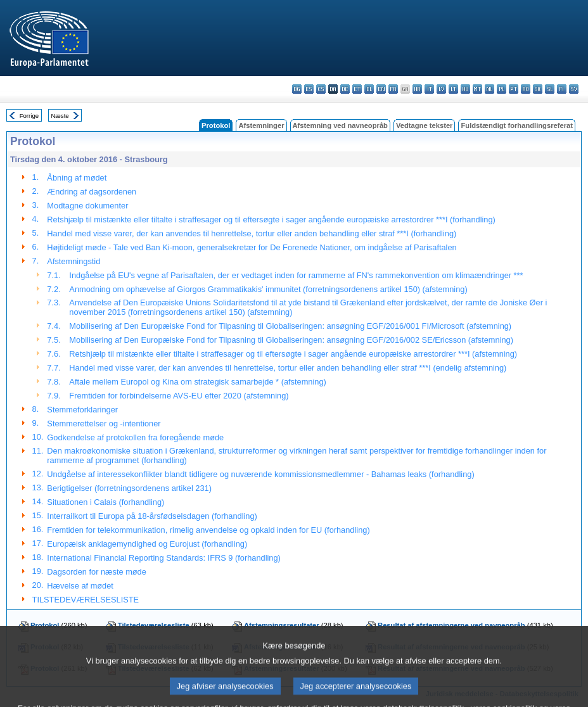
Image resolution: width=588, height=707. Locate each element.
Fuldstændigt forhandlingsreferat (517, 125)
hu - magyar (465, 89)
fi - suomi (562, 89)
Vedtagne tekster (425, 125)
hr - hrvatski (417, 89)
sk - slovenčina (538, 89)
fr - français (393, 89)
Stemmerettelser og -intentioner (104, 424)
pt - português (514, 89)
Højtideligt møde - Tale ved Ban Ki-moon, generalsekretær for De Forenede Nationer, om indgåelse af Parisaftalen (252, 247)
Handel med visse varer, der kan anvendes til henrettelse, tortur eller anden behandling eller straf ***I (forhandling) (252, 233)
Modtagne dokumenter (87, 206)
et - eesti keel (357, 89)
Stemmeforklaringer (82, 410)
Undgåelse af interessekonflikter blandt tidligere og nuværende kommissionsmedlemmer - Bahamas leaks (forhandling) (260, 474)
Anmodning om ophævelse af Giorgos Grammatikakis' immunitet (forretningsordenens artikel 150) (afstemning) (268, 289)
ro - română (526, 89)
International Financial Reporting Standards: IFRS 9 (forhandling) (163, 558)
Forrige (29, 116)
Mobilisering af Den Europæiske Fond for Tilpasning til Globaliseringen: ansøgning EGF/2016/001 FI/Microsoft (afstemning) (290, 326)
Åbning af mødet (77, 178)
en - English (381, 89)
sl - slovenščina (550, 89)
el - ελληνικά (369, 89)
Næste (60, 116)
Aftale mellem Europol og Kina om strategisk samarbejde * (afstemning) (197, 382)
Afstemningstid (73, 261)
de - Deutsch (345, 89)
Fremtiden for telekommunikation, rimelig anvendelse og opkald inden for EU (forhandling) (208, 530)
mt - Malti (477, 89)
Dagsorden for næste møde (96, 572)
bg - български (297, 89)
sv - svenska (574, 89)
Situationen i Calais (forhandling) (105, 502)
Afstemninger (261, 125)
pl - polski (502, 89)
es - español (309, 89)
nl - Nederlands (489, 89)
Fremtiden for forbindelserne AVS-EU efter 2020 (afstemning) (179, 396)
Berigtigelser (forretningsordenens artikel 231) (129, 488)
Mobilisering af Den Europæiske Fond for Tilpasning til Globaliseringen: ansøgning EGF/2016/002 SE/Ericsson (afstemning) (291, 340)
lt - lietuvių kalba (453, 89)
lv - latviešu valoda (441, 89)
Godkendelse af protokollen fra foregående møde (135, 437)
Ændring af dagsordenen (92, 192)
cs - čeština (321, 89)
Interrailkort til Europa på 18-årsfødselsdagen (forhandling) (152, 516)
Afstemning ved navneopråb (340, 125)
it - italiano (429, 89)
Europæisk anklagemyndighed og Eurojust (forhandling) (147, 544)
